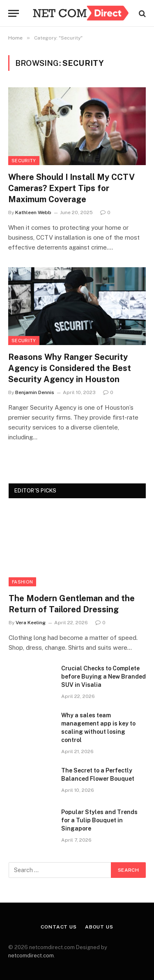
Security (24, 161)
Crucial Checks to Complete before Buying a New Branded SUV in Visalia (103, 677)
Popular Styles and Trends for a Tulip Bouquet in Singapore (99, 820)
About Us (99, 927)
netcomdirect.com (31, 955)
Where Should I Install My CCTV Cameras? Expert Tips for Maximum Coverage (71, 188)
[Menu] (14, 13)
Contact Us (59, 927)
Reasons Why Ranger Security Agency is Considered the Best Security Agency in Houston (70, 368)
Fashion (22, 582)
